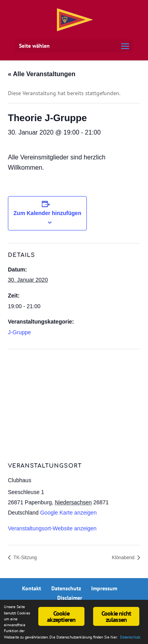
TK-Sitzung (24, 558)
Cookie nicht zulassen (116, 616)
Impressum (104, 588)
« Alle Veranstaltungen (42, 74)
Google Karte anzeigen (68, 513)
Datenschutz (66, 588)
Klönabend (124, 558)
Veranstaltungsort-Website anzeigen (52, 528)
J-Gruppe (19, 332)
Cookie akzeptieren (61, 616)
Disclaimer (70, 598)
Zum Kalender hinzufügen (47, 213)
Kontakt (32, 588)
